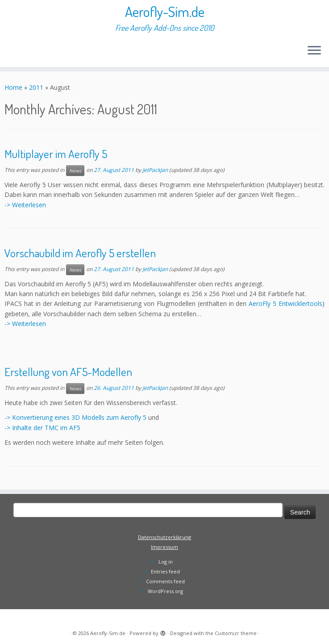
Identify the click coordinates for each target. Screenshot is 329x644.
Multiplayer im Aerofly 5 (56, 154)
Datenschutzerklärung (164, 537)
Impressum (164, 547)
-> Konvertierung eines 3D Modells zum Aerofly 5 (75, 417)
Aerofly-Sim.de (165, 12)
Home (13, 87)
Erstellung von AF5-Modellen (68, 372)
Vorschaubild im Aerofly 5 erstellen (80, 253)
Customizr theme (236, 633)
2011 (36, 87)
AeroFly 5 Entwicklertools (285, 303)
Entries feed (165, 571)
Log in (166, 562)
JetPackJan (155, 170)
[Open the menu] (314, 51)
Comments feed (165, 581)
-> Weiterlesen (25, 205)
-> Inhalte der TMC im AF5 (42, 428)
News (75, 171)
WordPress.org (165, 591)
